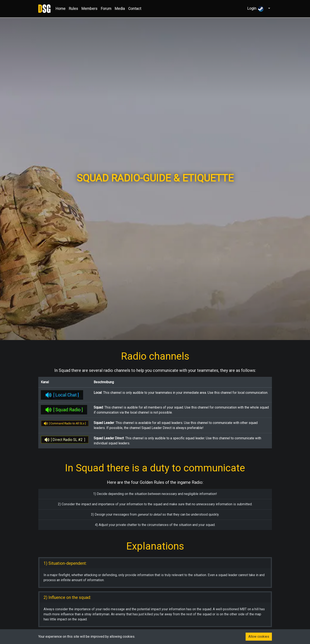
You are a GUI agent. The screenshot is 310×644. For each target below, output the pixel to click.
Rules (73, 9)
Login (255, 9)
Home (61, 9)
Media (120, 9)
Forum (106, 9)
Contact (135, 9)
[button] (269, 9)
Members (89, 9)
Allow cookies (259, 637)
